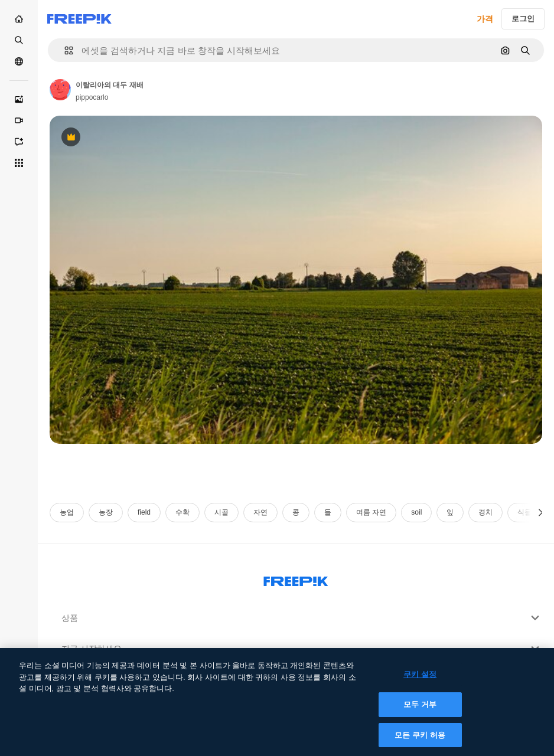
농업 (67, 512)
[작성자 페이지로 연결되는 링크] (60, 90)
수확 (183, 512)
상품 (302, 618)
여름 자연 (371, 512)
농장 (106, 512)
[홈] (19, 19)
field (144, 512)
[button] (64, 50)
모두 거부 (420, 711)
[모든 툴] (19, 163)
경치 (485, 512)
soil (416, 512)
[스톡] (19, 40)
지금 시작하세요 (302, 649)
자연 (260, 512)
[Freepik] (79, 19)
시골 (221, 512)
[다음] (541, 513)
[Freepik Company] (296, 579)
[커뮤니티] (19, 61)
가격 (485, 19)
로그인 (523, 19)
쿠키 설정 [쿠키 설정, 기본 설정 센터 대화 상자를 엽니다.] (420, 681)
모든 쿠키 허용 (420, 742)
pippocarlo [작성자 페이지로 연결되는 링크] (92, 97)
